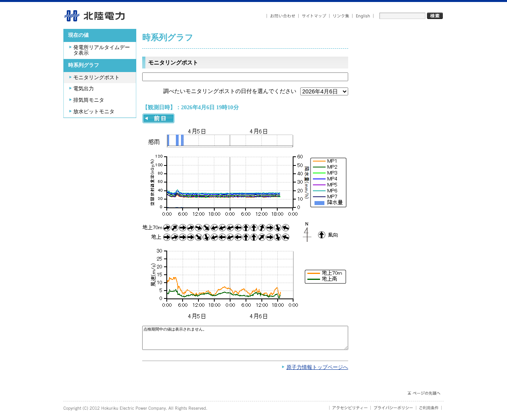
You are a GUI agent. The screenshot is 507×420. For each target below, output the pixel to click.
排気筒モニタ (89, 100)
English (363, 16)
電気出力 (84, 89)
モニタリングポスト (96, 78)
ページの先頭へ (424, 397)
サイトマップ (314, 16)
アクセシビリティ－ (350, 412)
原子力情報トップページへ (317, 371)
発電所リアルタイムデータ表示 (102, 50)
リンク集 (341, 16)
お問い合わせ (283, 16)
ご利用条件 (429, 412)
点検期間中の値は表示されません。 (245, 340)
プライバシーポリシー (394, 412)
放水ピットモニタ (94, 112)
